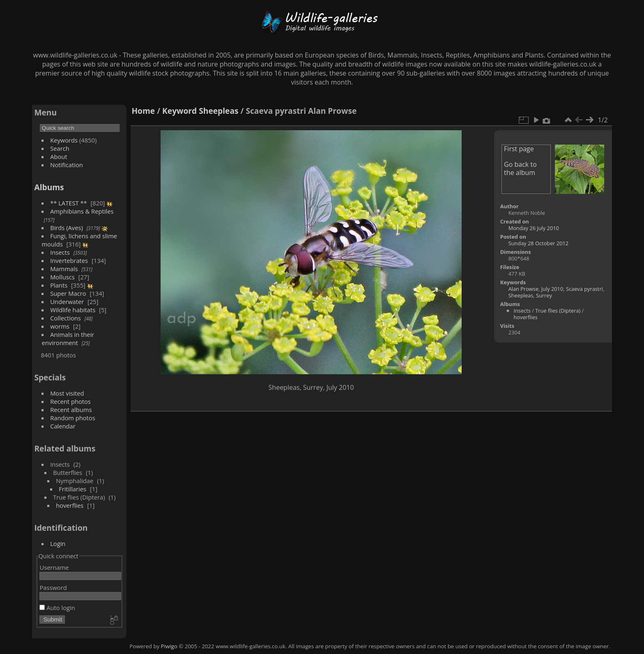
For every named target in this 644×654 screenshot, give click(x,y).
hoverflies (70, 505)
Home (143, 111)
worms (60, 326)
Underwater (67, 302)
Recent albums (71, 410)
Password (53, 587)
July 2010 (552, 289)
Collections (66, 318)
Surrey (544, 295)
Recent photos (70, 401)
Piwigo (169, 646)
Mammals (64, 269)
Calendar (63, 426)
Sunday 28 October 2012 (539, 243)
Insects (60, 252)
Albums (49, 187)
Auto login (57, 608)
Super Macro (68, 293)
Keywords (64, 140)
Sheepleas (218, 111)
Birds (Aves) (67, 228)
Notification (67, 165)
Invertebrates (69, 260)
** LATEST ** (69, 203)
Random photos (73, 418)
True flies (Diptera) (558, 311)
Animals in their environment (68, 339)
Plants (59, 285)
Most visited (67, 393)
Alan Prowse (523, 289)
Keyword (179, 111)
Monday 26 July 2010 (534, 228)
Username (54, 567)
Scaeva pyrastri (584, 289)
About (59, 157)
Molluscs (62, 277)
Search (60, 148)
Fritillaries (72, 489)
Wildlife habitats (73, 310)
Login (58, 543)
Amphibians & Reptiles (82, 211)
